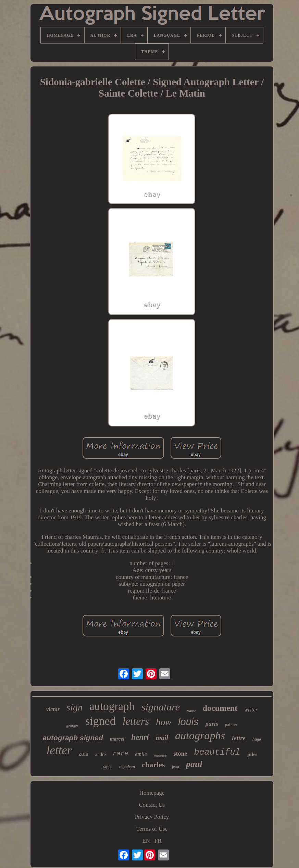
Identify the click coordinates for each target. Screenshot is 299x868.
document (220, 708)
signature (161, 707)
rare (121, 754)
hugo (257, 739)
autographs (200, 735)
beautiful (217, 752)
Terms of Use (152, 829)
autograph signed (73, 738)
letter (59, 750)
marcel (117, 739)
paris (212, 724)
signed (101, 721)
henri (140, 737)
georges (72, 726)
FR (158, 841)
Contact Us (152, 805)
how (164, 722)
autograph (112, 706)
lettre (239, 738)
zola (83, 754)
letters (136, 721)
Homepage (152, 793)
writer (251, 710)
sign (74, 707)
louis (188, 722)
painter (231, 725)
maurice (160, 755)
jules (252, 754)
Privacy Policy (152, 817)
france (191, 711)
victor (53, 709)
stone (180, 754)
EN (146, 841)
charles (153, 765)
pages (107, 766)
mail (162, 738)
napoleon (127, 767)
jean (175, 766)
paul (194, 764)
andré (101, 754)
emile (141, 754)
